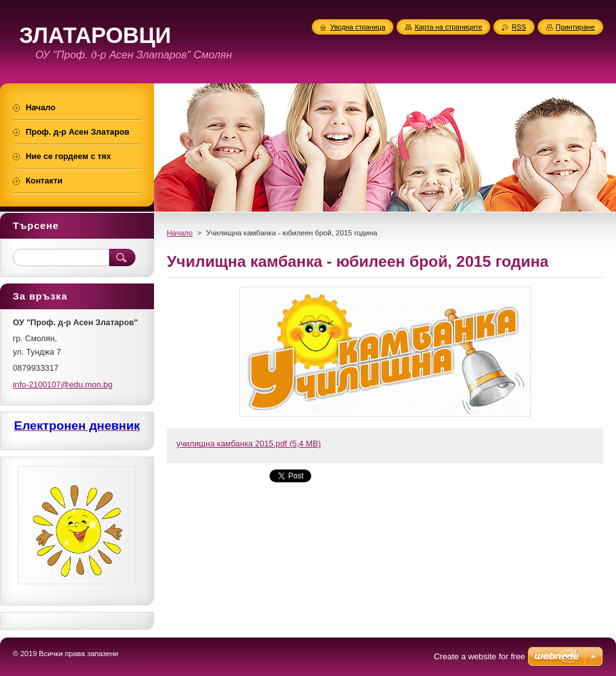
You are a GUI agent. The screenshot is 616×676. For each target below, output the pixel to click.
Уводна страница (357, 27)
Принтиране (575, 27)
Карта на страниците (448, 27)
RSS (518, 27)
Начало (180, 233)
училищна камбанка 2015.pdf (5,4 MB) (249, 444)
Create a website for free (479, 656)
